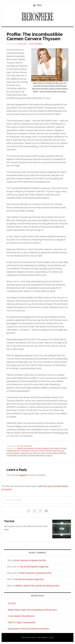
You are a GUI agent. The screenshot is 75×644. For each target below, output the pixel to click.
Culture (20, 446)
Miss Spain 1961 (58, 451)
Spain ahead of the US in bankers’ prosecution (29, 629)
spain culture (46, 453)
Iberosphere (37, 17)
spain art (36, 453)
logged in (23, 475)
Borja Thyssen (60, 448)
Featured (28, 446)
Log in (51, 637)
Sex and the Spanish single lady (34, 567)
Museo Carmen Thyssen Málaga (19, 453)
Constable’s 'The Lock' (30, 451)
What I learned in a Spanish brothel (30, 560)
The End (9, 521)
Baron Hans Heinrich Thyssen (29, 448)
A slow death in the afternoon (21, 616)
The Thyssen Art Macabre (17, 456)
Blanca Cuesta (48, 448)
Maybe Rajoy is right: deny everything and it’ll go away (32, 610)
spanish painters (59, 453)
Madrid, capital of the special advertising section (37, 586)
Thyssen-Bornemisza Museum (40, 456)
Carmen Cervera (13, 451)
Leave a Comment (36, 44)
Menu (39, 5)
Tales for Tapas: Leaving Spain (22, 622)
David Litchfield (45, 451)
